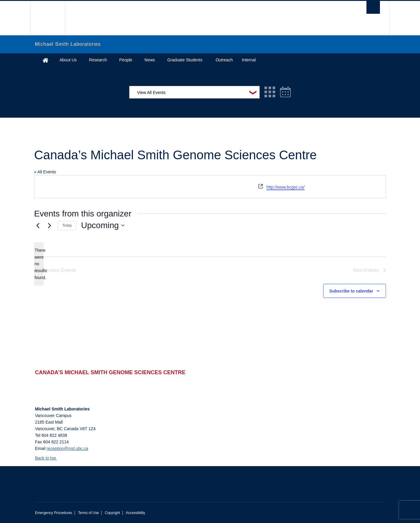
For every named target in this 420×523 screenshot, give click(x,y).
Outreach (224, 60)
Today (67, 225)
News (150, 60)
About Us (68, 60)
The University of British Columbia (48, 18)
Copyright (112, 513)
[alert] (39, 264)
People (126, 60)
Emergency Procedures (54, 513)
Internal (249, 60)
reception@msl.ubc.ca (67, 448)
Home (45, 60)
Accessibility (135, 513)
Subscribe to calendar (351, 291)
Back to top (48, 458)
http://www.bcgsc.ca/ (286, 187)
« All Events (45, 172)
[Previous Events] (38, 225)
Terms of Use (89, 513)
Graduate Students (185, 60)
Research (98, 60)
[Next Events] (49, 225)
